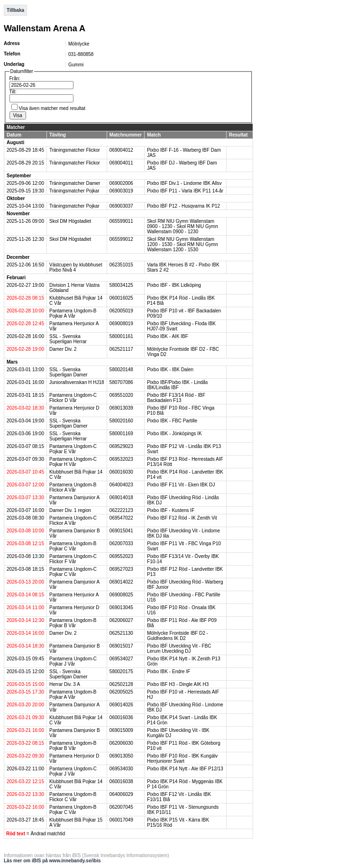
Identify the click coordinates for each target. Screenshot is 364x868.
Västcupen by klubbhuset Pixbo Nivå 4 (76, 267)
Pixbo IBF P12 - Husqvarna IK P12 (183, 206)
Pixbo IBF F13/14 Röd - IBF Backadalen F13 (176, 398)
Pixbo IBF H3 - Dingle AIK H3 (178, 684)
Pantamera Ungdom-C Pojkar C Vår (73, 572)
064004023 (121, 485)
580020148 (121, 370)
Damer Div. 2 (63, 349)
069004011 (121, 163)
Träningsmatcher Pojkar (74, 191)
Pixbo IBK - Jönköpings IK (174, 434)
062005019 (121, 311)
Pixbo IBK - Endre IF (168, 672)
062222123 (121, 510)
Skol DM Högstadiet (70, 221)
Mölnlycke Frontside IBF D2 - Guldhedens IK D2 (177, 636)
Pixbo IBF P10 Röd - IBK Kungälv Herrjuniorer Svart (182, 758)
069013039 (121, 408)
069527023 (121, 569)
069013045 (121, 608)
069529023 (121, 446)
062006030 (121, 743)
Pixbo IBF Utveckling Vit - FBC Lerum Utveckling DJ (179, 649)
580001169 (121, 434)
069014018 (121, 498)
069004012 (121, 150)
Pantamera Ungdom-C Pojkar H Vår (73, 462)
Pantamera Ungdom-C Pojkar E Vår (73, 449)
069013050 (121, 756)
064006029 (121, 794)
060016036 (121, 717)
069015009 (121, 730)
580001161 (121, 336)
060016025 (121, 298)
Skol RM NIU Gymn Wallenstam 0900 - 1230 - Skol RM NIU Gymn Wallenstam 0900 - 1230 (182, 226)
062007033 (121, 544)
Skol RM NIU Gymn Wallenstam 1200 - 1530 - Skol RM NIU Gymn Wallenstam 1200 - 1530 (182, 244)
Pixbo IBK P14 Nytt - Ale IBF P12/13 (185, 769)
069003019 (121, 191)
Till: (13, 92)
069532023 (121, 459)
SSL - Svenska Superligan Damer (68, 372)
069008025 (121, 595)
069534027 (121, 659)
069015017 (121, 646)
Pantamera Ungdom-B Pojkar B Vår (73, 623)
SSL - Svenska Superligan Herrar (68, 339)
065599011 (121, 221)
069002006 (121, 183)
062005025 (121, 692)
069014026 (121, 705)
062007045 (121, 807)
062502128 (121, 684)
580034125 (121, 285)
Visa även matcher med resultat (52, 108)
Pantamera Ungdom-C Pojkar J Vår (73, 661)
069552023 (121, 556)
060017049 (121, 820)
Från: (15, 78)
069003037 (121, 206)
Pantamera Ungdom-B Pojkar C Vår (73, 546)
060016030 (121, 472)
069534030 (121, 769)
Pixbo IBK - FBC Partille (172, 421)
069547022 (121, 518)
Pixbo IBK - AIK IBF (168, 336)
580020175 (121, 672)
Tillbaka (15, 10)
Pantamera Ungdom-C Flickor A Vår (73, 521)
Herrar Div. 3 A (65, 684)
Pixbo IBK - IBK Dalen (170, 370)
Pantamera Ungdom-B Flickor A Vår (73, 487)
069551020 (121, 395)
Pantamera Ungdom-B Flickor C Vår (73, 797)
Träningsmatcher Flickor (75, 150)
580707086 (121, 382)
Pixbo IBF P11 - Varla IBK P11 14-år (185, 191)
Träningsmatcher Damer (75, 183)
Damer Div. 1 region (70, 510)
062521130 (121, 633)
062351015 (121, 265)
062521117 (121, 349)
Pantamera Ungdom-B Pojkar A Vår (73, 313)
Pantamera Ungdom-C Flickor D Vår (73, 398)
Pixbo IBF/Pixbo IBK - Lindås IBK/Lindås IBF (177, 385)
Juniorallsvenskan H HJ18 (77, 382)
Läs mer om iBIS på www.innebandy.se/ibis (52, 861)
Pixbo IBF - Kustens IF (171, 510)
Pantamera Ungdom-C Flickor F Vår (73, 559)
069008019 (121, 324)
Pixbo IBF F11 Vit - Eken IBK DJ (181, 485)
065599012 (121, 239)
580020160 (121, 421)
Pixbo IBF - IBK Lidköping (174, 285)
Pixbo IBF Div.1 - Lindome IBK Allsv (184, 183)
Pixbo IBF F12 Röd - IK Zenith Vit (182, 518)
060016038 (121, 781)
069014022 (121, 582)
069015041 (121, 531)
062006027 (121, 620)
